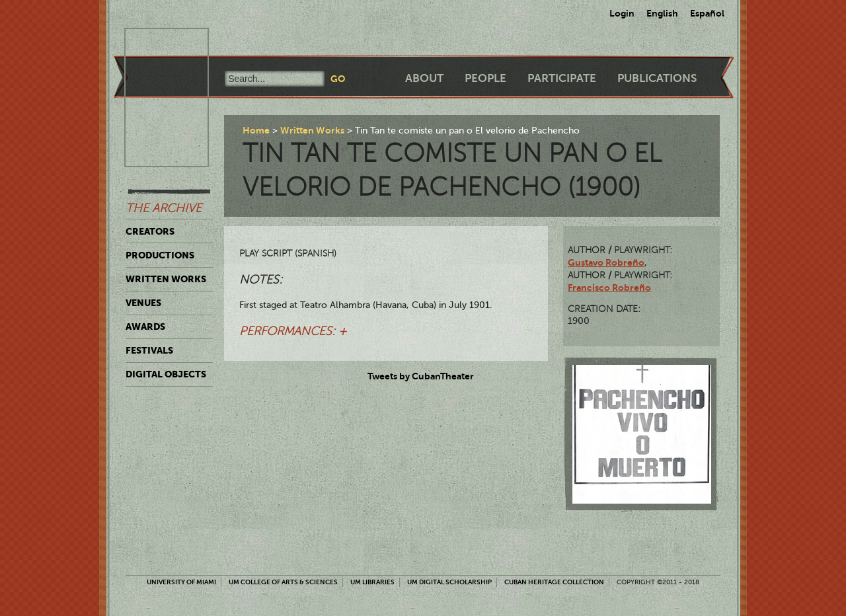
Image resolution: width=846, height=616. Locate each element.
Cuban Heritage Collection (554, 582)
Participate (562, 78)
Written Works (166, 279)
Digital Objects (166, 374)
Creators (150, 231)
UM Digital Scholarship (449, 582)
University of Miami (181, 582)
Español (707, 13)
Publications (657, 78)
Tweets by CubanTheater (421, 376)
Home (256, 130)
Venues (143, 303)
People (485, 78)
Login (622, 13)
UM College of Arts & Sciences (283, 582)
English (662, 13)
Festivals (149, 350)
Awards (145, 327)
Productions (160, 255)
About (424, 78)
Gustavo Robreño (606, 262)
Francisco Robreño (609, 288)
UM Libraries (372, 582)
